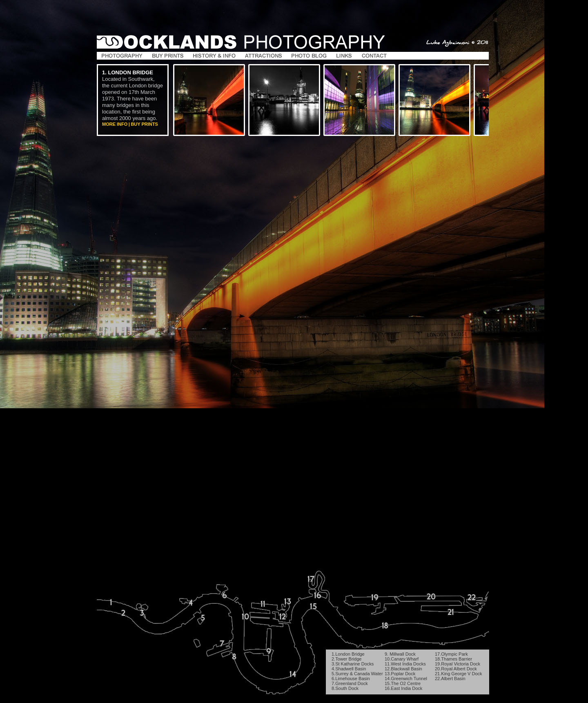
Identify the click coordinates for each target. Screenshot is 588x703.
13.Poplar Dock (400, 674)
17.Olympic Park (451, 654)
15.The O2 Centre (403, 683)
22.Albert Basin (450, 679)
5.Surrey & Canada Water (357, 674)
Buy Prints (144, 124)
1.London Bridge (348, 654)
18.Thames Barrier (453, 659)
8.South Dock (345, 688)
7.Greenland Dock (350, 683)
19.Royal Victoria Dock (458, 664)
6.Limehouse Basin (351, 679)
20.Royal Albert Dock (456, 669)
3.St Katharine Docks (353, 664)
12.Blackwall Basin (403, 669)
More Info (115, 124)
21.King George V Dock (459, 674)
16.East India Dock (403, 688)
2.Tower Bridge (346, 659)
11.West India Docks (405, 664)
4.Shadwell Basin (349, 669)
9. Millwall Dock (400, 654)
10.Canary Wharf (402, 659)
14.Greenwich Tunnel (406, 679)
